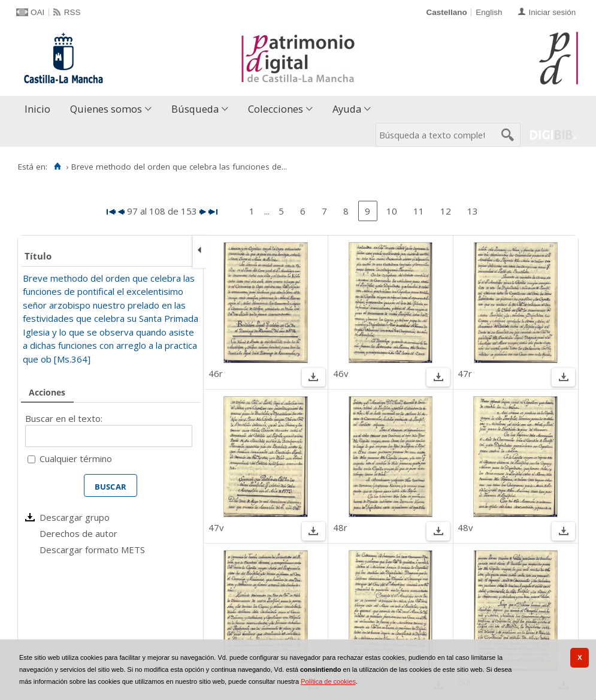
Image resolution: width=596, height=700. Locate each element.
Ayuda (347, 109)
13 (473, 211)
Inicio (37, 109)
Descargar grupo (75, 517)
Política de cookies (328, 681)
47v (216, 527)
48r (340, 527)
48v (465, 527)
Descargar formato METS (92, 550)
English (489, 12)
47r (465, 373)
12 (446, 211)
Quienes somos (106, 109)
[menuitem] (40, 109)
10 (392, 211)
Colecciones (276, 109)
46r (216, 373)
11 (419, 211)
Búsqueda (195, 109)
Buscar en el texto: (64, 418)
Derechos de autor (78, 533)
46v (341, 373)
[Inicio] (57, 167)
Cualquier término (76, 458)
